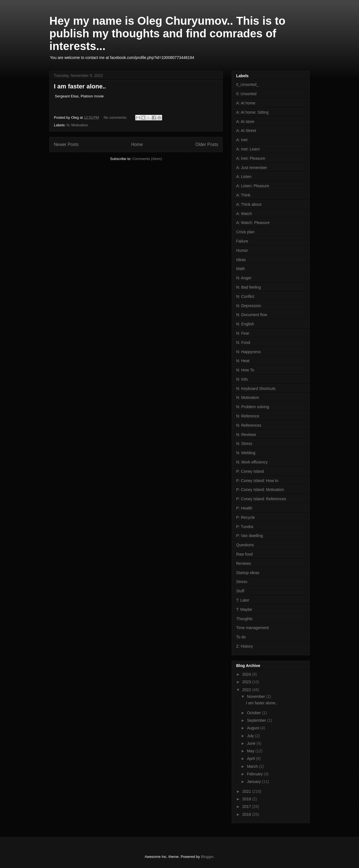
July (251, 736)
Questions (245, 545)
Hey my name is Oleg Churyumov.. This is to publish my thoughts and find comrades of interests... (167, 33)
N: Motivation (77, 125)
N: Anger (244, 278)
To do (241, 637)
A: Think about (249, 204)
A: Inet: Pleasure (251, 158)
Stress (242, 582)
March (253, 766)
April (251, 759)
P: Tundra (245, 527)
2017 (247, 807)
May (251, 751)
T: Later (243, 600)
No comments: (116, 117)
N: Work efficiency (252, 462)
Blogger (207, 857)
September (257, 720)
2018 (247, 799)
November (256, 696)
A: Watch (244, 214)
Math (241, 269)
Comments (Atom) (147, 159)
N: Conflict (245, 296)
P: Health (244, 508)
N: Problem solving (253, 407)
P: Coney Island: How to (257, 481)
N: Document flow (252, 315)
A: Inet (242, 140)
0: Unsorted (246, 94)
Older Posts (207, 144)
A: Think (243, 195)
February (255, 774)
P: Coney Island (250, 471)
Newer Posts (66, 144)
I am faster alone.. (80, 86)
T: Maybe (244, 609)
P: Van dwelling (249, 536)
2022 (247, 690)
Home (137, 144)
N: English (245, 324)
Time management (252, 628)
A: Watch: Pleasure (253, 223)
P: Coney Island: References (261, 499)
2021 (247, 791)
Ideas (241, 260)
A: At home (246, 103)
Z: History (245, 646)
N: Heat (243, 361)
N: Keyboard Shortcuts (256, 389)
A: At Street (246, 131)
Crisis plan (245, 232)
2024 (247, 674)
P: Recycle (246, 517)
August (253, 728)
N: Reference (248, 416)
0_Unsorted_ (247, 84)
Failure (242, 241)
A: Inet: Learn (248, 149)
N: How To (245, 370)
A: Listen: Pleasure (253, 186)
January (254, 782)
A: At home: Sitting (252, 112)
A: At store (245, 122)
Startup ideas (248, 573)
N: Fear (243, 333)
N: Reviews (246, 435)
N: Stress (244, 444)
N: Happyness (248, 352)
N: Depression (249, 306)
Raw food (244, 554)
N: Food (243, 342)
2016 (247, 814)
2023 (247, 682)
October (254, 713)
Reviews (244, 563)
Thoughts (244, 619)
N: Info (242, 379)
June (252, 743)
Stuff (240, 591)
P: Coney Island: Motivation (260, 490)
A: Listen (244, 177)
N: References (249, 425)
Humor (242, 250)
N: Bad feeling (248, 287)
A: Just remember (252, 168)
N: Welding (246, 453)
